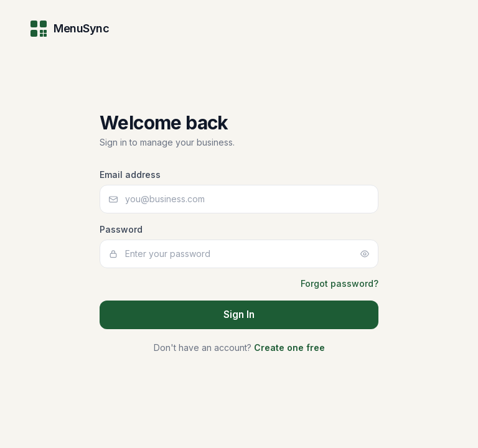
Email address (130, 175)
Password (121, 229)
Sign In (239, 315)
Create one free (289, 348)
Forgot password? (340, 283)
